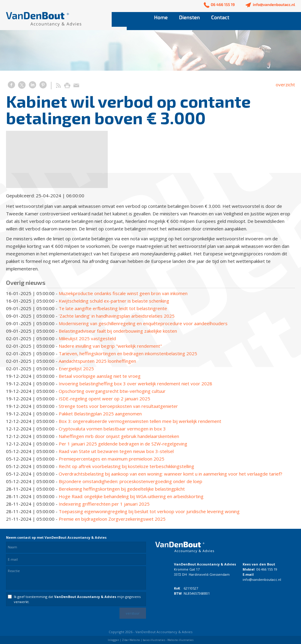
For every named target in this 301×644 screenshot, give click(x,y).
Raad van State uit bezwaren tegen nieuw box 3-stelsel (116, 451)
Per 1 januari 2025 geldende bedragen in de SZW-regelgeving (123, 444)
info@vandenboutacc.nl (262, 579)
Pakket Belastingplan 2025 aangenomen (100, 414)
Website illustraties (180, 640)
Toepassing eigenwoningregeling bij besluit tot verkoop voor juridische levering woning (149, 511)
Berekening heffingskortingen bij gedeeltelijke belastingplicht (122, 489)
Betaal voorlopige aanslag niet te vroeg (100, 376)
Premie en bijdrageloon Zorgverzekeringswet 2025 (112, 519)
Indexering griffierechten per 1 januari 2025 (104, 504)
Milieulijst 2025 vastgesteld (87, 338)
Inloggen (113, 640)
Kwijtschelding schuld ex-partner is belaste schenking (114, 301)
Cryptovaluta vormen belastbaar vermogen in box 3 (112, 429)
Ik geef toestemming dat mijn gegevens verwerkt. (77, 599)
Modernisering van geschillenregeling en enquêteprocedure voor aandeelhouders (143, 323)
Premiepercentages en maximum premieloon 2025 (112, 459)
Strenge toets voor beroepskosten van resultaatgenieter (118, 406)
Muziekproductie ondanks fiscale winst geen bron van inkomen (123, 293)
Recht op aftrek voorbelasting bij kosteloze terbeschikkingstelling (126, 466)
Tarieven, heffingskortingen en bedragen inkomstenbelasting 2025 (128, 353)
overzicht (285, 85)
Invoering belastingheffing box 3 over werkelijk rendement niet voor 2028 (135, 384)
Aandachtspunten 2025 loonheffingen (97, 361)
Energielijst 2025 (76, 368)
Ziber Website (131, 640)
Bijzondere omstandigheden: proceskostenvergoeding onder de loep (130, 481)
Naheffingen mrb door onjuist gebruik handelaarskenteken (119, 436)
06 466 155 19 (267, 569)
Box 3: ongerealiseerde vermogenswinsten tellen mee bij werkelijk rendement (140, 421)
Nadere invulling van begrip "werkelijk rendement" (110, 346)
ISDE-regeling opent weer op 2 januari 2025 (104, 399)
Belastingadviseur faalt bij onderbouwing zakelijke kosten (118, 331)
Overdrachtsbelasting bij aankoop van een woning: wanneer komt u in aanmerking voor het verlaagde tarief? (171, 474)
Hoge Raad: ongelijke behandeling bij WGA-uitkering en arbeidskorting (131, 496)
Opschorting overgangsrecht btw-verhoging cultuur (112, 391)
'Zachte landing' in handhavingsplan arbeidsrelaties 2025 (117, 316)
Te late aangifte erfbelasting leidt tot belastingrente (113, 308)
